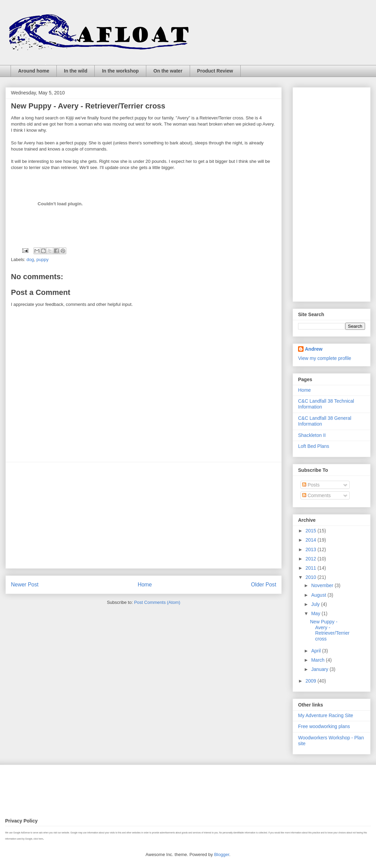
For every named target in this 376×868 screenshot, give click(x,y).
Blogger (221, 854)
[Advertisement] (144, 515)
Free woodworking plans (324, 726)
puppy (42, 260)
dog (30, 260)
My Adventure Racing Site (326, 715)
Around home (34, 71)
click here (38, 839)
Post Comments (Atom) (157, 602)
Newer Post (25, 585)
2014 (312, 540)
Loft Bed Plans (314, 446)
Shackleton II (312, 435)
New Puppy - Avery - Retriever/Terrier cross (330, 630)
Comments (317, 495)
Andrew (314, 349)
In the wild (76, 71)
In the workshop (120, 71)
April (317, 651)
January (320, 669)
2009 (312, 681)
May (316, 613)
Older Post (264, 585)
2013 (312, 549)
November (323, 585)
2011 (312, 568)
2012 (312, 559)
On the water (168, 71)
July (316, 604)
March (318, 660)
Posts (311, 485)
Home (145, 585)
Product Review (215, 71)
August (319, 595)
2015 (312, 531)
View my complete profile (325, 358)
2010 (312, 577)
